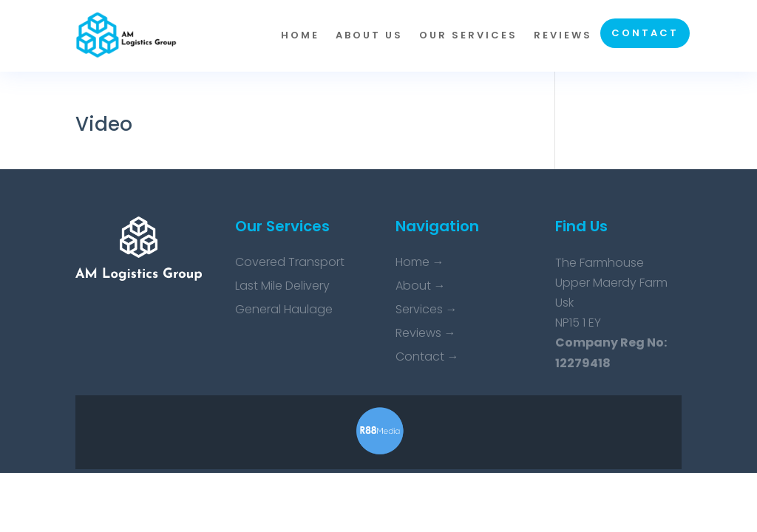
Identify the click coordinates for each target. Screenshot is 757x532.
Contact (645, 33)
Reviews (563, 35)
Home (300, 35)
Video (104, 124)
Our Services (468, 35)
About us (369, 35)
